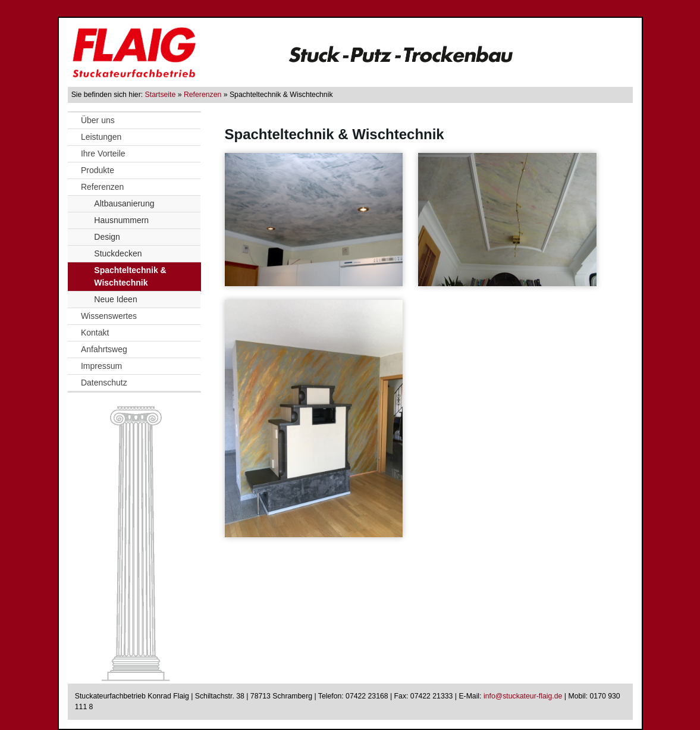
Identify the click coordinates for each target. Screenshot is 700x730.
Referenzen (203, 95)
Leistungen (101, 137)
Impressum (101, 366)
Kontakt (95, 333)
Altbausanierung (124, 203)
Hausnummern (121, 220)
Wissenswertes (109, 316)
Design (107, 237)
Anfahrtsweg (104, 349)
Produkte (98, 170)
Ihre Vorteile (103, 153)
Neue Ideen (115, 299)
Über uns (98, 120)
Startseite (161, 95)
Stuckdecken (118, 253)
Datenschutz (104, 383)
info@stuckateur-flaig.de (523, 696)
